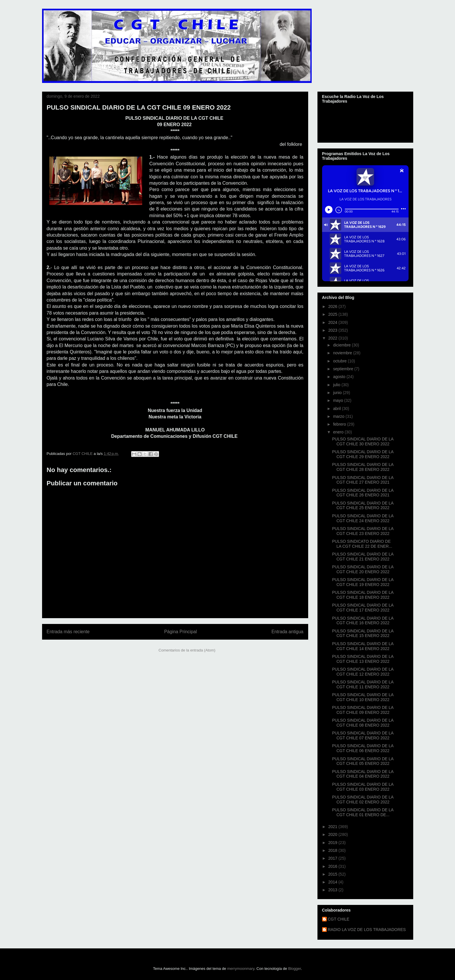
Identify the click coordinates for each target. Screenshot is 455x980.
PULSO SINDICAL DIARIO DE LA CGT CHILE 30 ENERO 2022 (363, 441)
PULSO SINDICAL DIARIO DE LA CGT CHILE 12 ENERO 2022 (363, 672)
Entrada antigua (287, 632)
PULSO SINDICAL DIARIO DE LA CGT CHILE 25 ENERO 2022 (363, 506)
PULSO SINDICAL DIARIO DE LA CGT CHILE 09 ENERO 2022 (363, 710)
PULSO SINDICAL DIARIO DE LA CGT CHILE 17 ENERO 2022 (363, 608)
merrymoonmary (241, 969)
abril (337, 409)
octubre (341, 361)
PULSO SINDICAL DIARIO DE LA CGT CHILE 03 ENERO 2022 (363, 787)
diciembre (343, 345)
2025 (333, 314)
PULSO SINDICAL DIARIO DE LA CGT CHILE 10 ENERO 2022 (363, 697)
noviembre (343, 353)
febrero (340, 424)
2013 (333, 890)
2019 (333, 843)
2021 (333, 827)
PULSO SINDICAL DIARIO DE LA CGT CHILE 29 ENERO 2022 (363, 454)
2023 (333, 330)
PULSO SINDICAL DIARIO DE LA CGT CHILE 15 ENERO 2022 (363, 633)
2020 (333, 834)
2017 (333, 858)
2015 (333, 874)
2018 (333, 850)
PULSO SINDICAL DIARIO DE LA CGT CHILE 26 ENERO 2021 (363, 493)
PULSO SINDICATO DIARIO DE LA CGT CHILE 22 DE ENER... (362, 544)
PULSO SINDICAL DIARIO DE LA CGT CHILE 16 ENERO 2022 (363, 621)
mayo (339, 400)
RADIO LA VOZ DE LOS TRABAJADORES (367, 930)
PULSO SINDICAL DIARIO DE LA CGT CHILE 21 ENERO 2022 (363, 557)
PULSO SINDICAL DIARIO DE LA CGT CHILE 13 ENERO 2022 (363, 659)
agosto (340, 377)
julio (337, 385)
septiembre (344, 369)
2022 (333, 338)
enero (339, 432)
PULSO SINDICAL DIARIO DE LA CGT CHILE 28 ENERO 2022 (363, 467)
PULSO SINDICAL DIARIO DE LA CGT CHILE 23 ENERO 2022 (363, 531)
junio (338, 393)
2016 (333, 866)
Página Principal (181, 632)
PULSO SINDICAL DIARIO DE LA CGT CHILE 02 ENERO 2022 (363, 800)
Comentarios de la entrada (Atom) (187, 650)
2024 (333, 322)
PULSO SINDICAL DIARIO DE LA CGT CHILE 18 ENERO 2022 (363, 595)
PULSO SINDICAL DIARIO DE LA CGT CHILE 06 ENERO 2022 (363, 748)
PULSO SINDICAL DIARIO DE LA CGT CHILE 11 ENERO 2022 (363, 684)
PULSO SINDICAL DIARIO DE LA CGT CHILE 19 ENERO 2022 (363, 582)
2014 (333, 882)
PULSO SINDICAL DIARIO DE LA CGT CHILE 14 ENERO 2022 (363, 646)
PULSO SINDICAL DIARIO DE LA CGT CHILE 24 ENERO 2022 (363, 518)
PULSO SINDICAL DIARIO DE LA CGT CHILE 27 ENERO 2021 (363, 480)
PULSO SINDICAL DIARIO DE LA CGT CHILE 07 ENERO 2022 (363, 735)
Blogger (295, 969)
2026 (333, 306)
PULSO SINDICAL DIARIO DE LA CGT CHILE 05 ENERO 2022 (363, 761)
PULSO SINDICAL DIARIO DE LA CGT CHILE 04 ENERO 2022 (363, 774)
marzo (339, 416)
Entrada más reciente (68, 632)
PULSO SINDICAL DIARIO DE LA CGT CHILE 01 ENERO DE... (363, 812)
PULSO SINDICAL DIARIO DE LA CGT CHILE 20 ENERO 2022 (363, 569)
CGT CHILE (339, 919)
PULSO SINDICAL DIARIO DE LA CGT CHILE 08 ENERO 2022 (363, 723)
